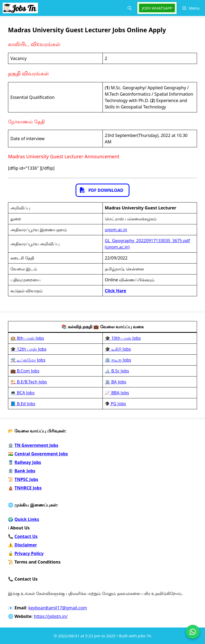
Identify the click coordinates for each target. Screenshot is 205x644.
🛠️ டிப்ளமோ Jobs (28, 360)
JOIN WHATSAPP (157, 8)
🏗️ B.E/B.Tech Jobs (29, 382)
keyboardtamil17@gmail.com (58, 608)
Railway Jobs (28, 462)
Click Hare (116, 291)
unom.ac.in (116, 230)
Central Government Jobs (41, 454)
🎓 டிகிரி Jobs (118, 349)
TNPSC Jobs (26, 479)
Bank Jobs (25, 471)
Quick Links (27, 519)
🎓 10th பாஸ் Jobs (123, 338)
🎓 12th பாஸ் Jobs (28, 349)
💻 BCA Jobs (23, 393)
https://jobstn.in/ (51, 616)
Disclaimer (26, 545)
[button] (130, 8)
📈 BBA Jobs (117, 393)
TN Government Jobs (36, 445)
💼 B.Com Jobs (25, 371)
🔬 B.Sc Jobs (117, 371)
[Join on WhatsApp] (193, 632)
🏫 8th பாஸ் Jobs (27, 338)
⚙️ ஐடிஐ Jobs (118, 360)
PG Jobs (116, 404)
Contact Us (26, 536)
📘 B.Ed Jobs (23, 404)
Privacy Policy (29, 553)
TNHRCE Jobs (28, 488)
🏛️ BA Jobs (116, 382)
